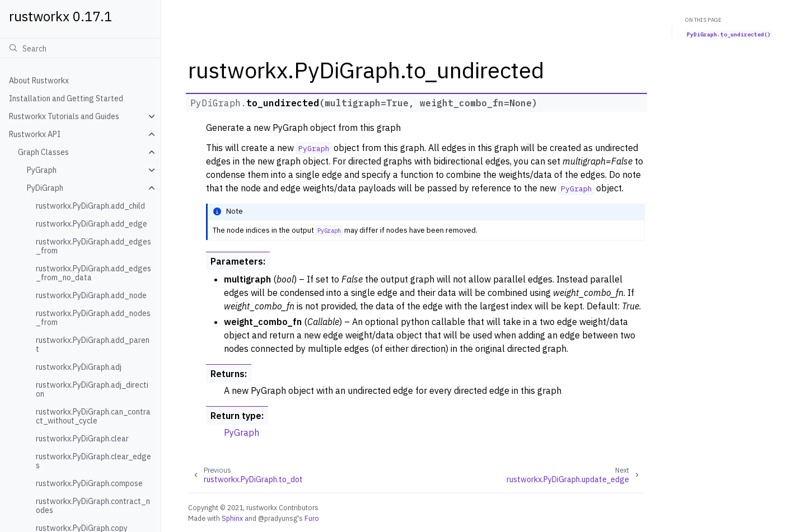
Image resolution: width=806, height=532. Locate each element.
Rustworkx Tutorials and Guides (64, 116)
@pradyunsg (278, 518)
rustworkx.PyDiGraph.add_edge (92, 224)
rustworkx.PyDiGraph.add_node (91, 295)
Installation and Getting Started (66, 98)
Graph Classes (43, 152)
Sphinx (232, 518)
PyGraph (42, 170)
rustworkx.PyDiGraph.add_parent (93, 345)
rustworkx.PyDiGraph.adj (79, 367)
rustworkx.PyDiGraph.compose (89, 483)
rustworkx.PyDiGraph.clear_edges (93, 461)
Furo (312, 518)
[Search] (80, 48)
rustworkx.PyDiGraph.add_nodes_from (93, 318)
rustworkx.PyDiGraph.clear (82, 439)
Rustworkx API (35, 134)
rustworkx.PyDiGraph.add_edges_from (93, 246)
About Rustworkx (39, 81)
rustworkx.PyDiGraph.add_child (90, 206)
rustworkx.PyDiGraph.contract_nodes (93, 506)
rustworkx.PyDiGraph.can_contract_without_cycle (93, 416)
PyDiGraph (45, 188)
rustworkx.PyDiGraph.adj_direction (92, 389)
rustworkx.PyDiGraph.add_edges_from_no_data (93, 273)
